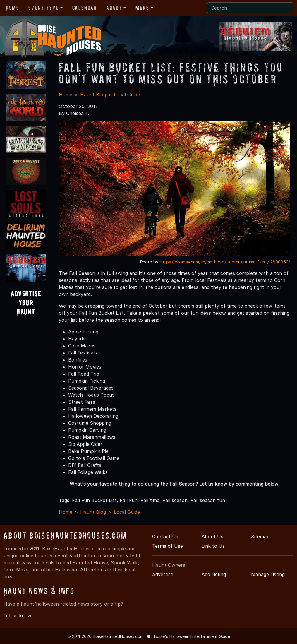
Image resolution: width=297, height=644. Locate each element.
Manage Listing (268, 574)
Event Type (43, 8)
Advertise (163, 574)
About (114, 8)
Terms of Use (168, 546)
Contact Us (165, 537)
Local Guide (127, 95)
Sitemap (260, 537)
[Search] (250, 8)
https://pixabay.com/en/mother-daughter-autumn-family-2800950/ (225, 262)
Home (12, 8)
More (142, 8)
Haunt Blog (93, 95)
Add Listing (214, 574)
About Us (212, 537)
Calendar (85, 8)
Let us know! (18, 616)
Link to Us (213, 546)
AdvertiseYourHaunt (26, 303)
